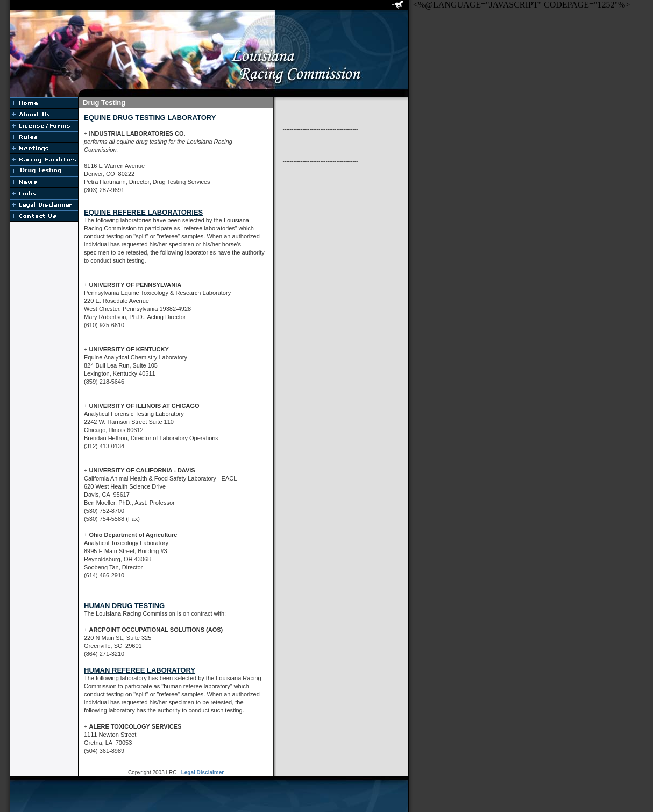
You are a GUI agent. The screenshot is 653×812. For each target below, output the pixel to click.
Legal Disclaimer (203, 772)
